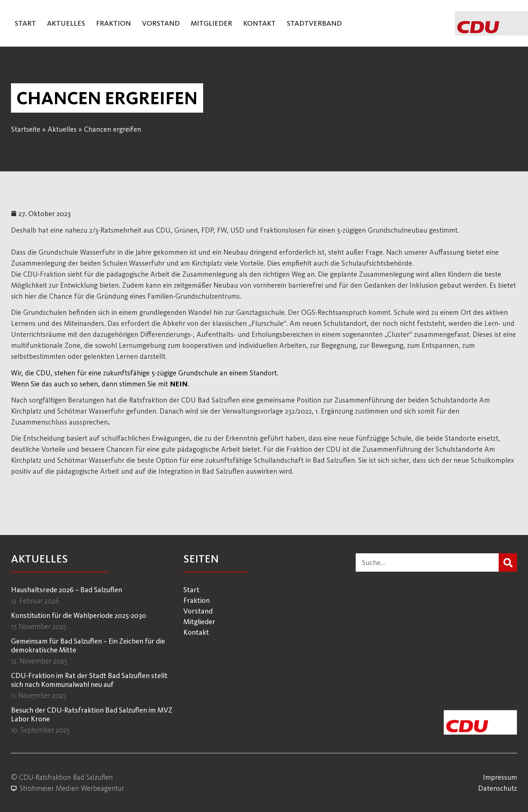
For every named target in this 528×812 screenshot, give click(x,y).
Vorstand (161, 23)
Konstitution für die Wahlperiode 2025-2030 (79, 615)
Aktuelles (66, 23)
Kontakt (259, 23)
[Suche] (508, 562)
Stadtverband (314, 23)
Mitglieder (211, 23)
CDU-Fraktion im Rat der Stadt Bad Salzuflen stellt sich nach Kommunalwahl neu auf (89, 680)
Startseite (26, 129)
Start (25, 23)
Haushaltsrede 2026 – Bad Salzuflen (67, 590)
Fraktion (113, 23)
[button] (107, 98)
